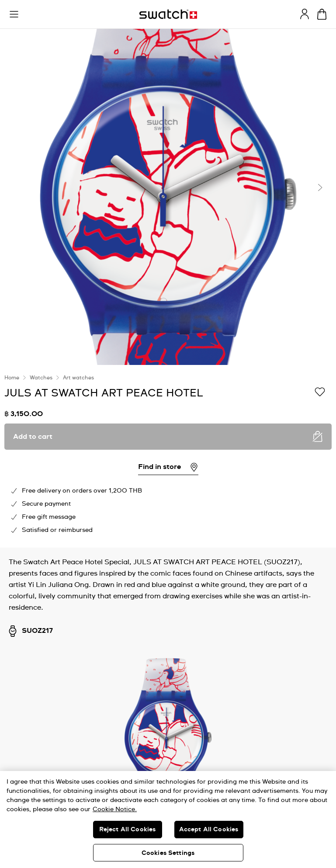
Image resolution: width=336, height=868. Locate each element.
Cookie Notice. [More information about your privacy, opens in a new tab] (115, 809)
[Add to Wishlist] (320, 392)
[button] (14, 14)
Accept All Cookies (209, 830)
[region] (168, 456)
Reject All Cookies (128, 830)
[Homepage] (168, 14)
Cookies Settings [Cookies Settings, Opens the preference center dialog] (168, 853)
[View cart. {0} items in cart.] (322, 14)
